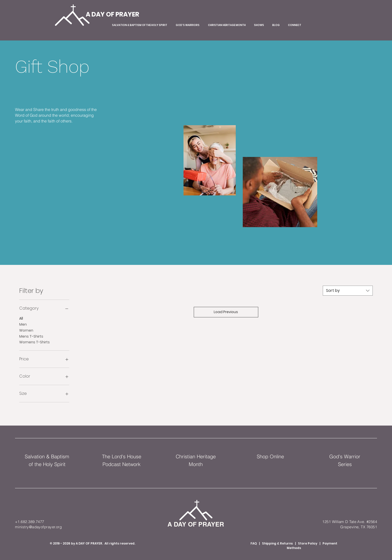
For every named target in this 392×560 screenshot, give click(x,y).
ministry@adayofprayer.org (38, 527)
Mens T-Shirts (31, 336)
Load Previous (226, 312)
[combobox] (348, 291)
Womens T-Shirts (34, 342)
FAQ (254, 543)
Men (23, 324)
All (21, 318)
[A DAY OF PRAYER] (112, 14)
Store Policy (308, 543)
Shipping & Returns (278, 543)
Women (26, 330)
